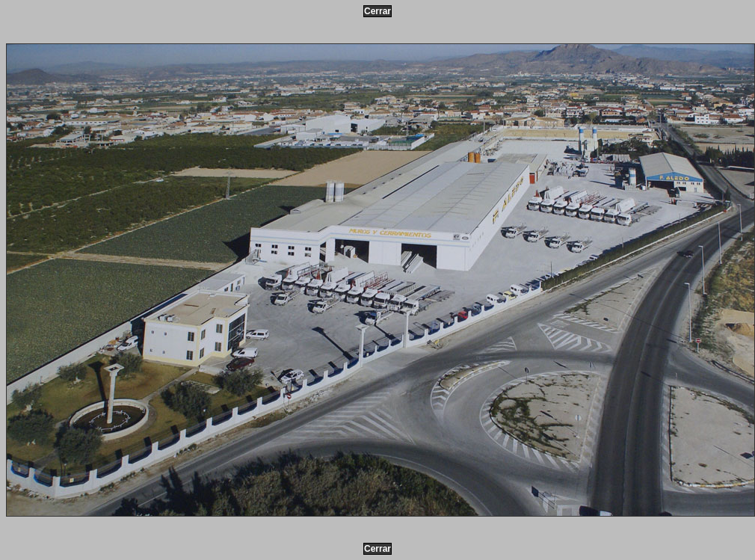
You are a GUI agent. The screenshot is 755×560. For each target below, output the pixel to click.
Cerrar (377, 11)
